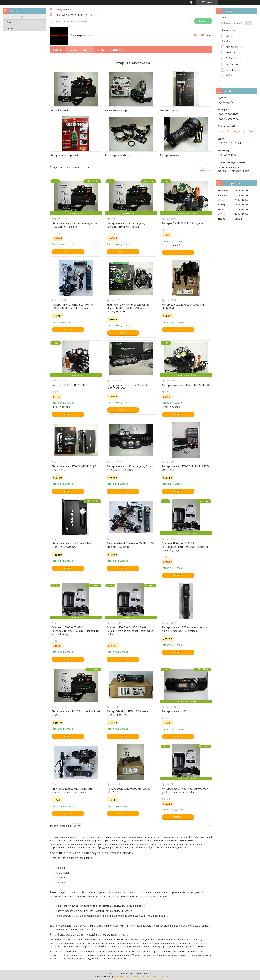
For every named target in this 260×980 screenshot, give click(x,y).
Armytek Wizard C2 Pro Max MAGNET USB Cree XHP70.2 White (130, 545)
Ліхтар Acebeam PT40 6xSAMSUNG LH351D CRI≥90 (127, 387)
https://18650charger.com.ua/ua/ (235, 131)
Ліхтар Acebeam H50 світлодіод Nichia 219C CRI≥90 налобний (74, 225)
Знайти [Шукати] (203, 21)
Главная (58, 50)
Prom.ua (147, 973)
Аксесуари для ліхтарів (119, 155)
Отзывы (10, 28)
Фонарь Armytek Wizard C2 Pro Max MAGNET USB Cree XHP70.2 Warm (72, 306)
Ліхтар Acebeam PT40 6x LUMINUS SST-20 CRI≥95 (185, 468)
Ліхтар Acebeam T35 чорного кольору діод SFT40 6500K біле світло (184, 629)
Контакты (117, 50)
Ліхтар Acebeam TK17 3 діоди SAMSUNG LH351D (76, 713)
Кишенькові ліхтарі (116, 110)
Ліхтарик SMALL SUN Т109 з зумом (182, 223)
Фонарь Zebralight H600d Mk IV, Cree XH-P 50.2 (129, 790)
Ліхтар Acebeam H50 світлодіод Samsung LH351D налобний (126, 225)
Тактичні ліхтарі (169, 110)
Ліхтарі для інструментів (64, 155)
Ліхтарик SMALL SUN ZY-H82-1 (70, 385)
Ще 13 (228, 75)
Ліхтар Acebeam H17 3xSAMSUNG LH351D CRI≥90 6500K (71, 545)
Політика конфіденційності (155, 976)
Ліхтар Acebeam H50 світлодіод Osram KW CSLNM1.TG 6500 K (130, 468)
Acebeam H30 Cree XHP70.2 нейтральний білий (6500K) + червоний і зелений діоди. (185, 547)
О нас (9, 22)
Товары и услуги (15, 16)
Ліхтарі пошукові (170, 155)
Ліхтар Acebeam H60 (174, 711)
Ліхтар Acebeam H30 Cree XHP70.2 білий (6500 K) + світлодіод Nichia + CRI (186, 790)
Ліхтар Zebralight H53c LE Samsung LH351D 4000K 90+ (128, 713)
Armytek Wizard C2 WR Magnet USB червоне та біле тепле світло (72, 790)
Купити (68, 252)
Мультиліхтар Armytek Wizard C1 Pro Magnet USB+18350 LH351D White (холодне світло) (128, 308)
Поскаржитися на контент (126, 976)
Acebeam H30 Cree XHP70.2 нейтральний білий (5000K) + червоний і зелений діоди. (75, 631)
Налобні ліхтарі (59, 110)
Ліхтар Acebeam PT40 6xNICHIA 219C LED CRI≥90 (74, 468)
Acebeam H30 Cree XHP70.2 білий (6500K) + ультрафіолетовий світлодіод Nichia (130, 631)
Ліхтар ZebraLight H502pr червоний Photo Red (183, 306)
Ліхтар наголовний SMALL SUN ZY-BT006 (186, 385)
